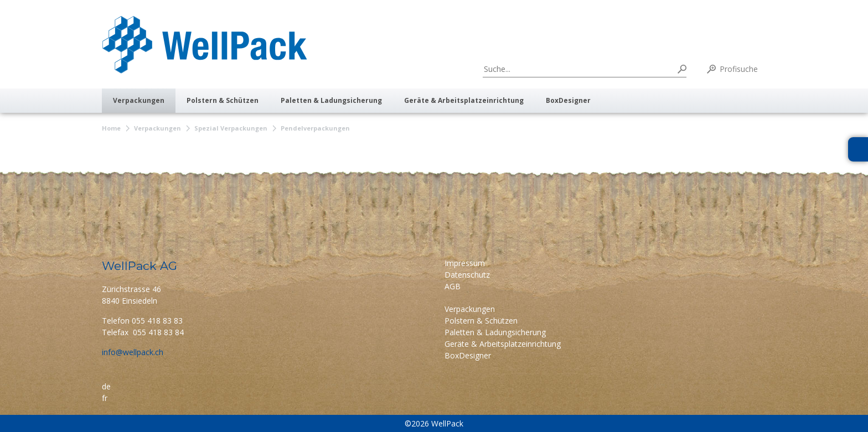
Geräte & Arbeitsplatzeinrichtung (464, 100)
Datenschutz (467, 275)
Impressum (465, 263)
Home (111, 128)
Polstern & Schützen (223, 100)
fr (105, 398)
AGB (453, 286)
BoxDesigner (568, 100)
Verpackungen (139, 100)
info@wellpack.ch (133, 352)
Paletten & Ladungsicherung (331, 100)
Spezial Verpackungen (231, 128)
